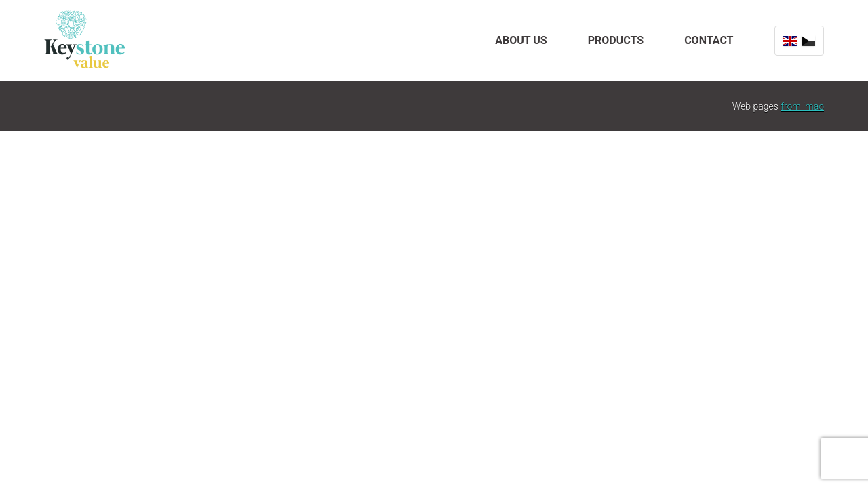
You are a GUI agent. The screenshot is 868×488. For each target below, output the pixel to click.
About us (521, 40)
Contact (709, 40)
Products (616, 40)
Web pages (778, 106)
